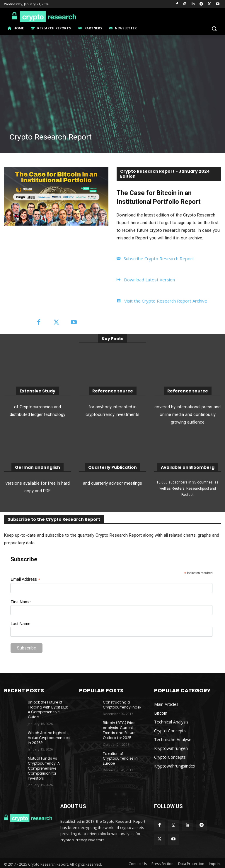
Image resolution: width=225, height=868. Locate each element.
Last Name (21, 624)
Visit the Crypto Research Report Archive (166, 301)
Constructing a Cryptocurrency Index (122, 705)
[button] (214, 28)
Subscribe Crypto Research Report (159, 258)
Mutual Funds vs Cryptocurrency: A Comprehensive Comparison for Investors (44, 768)
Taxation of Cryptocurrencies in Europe (120, 759)
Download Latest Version (149, 280)
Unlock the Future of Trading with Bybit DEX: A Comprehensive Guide (48, 710)
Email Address (25, 579)
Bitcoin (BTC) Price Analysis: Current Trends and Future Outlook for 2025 (119, 730)
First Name (21, 602)
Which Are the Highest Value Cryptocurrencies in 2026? (49, 738)
